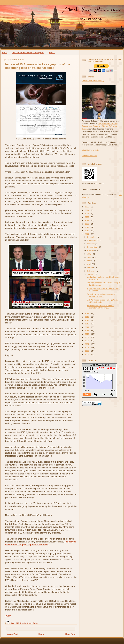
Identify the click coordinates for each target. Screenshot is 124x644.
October (91, 244)
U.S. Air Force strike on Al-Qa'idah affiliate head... (102, 301)
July (89, 254)
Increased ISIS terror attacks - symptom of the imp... (100, 307)
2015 (87, 317)
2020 (87, 224)
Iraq (13, 623)
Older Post (70, 634)
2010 (87, 334)
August (91, 250)
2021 (87, 220)
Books (52, 52)
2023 (87, 214)
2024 (87, 210)
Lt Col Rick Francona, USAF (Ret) (28, 52)
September (92, 247)
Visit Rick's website (91, 150)
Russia (23, 623)
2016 (87, 313)
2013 (87, 324)
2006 (87, 347)
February (91, 271)
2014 (87, 320)
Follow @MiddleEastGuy (93, 81)
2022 (87, 217)
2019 (87, 227)
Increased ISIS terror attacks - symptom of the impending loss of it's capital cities (38, 66)
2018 (87, 231)
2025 (87, 207)
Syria (30, 623)
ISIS (18, 623)
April (90, 264)
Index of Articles (89, 155)
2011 (87, 331)
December (92, 237)
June (90, 257)
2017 (87, 234)
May (89, 261)
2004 (87, 354)
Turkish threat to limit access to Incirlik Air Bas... (101, 295)
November (92, 240)
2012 (87, 327)
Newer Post (12, 634)
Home (4, 52)
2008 (87, 341)
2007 (87, 344)
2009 (87, 337)
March (90, 267)
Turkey (35, 623)
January (91, 274)
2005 (87, 351)
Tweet (8, 616)
